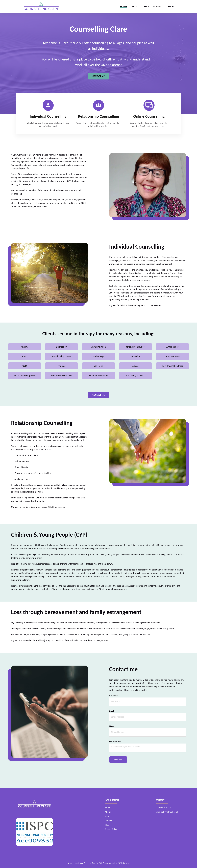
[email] (148, 717)
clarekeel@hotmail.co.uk (167, 812)
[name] (148, 702)
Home (124, 7)
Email (112, 711)
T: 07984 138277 (163, 808)
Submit (118, 759)
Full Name (113, 696)
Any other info (115, 742)
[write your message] (148, 748)
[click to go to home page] (41, 6)
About (135, 7)
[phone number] (148, 732)
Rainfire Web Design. (100, 863)
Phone (112, 726)
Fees (146, 7)
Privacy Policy (111, 829)
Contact (158, 7)
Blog (171, 7)
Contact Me (99, 76)
